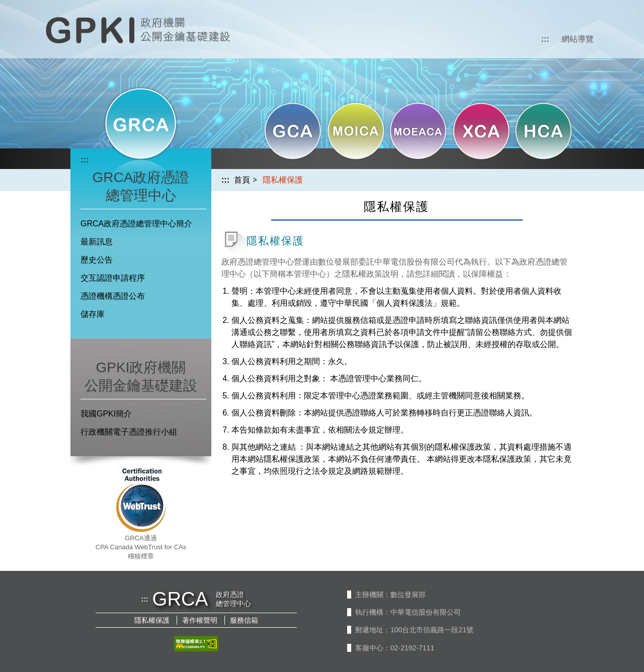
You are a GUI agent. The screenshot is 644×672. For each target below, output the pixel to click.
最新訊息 (97, 242)
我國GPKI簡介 (106, 414)
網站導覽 (578, 39)
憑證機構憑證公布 (113, 296)
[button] (293, 133)
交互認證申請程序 (113, 278)
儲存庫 (93, 314)
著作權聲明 (200, 620)
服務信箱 (244, 620)
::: (545, 39)
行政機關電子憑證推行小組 (129, 432)
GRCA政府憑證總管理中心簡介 (136, 224)
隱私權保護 (152, 620)
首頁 (242, 180)
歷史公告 (97, 260)
